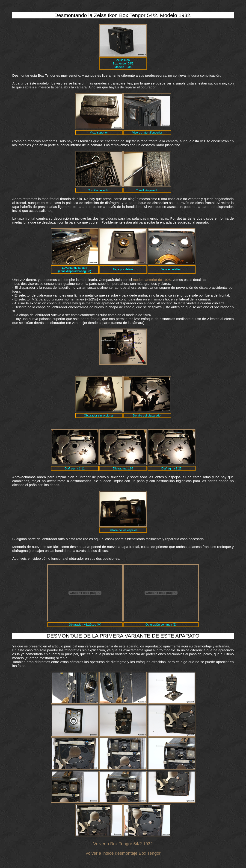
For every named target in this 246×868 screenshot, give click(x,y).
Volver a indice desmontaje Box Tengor (123, 853)
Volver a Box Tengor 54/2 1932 (123, 844)
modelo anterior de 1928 (152, 280)
